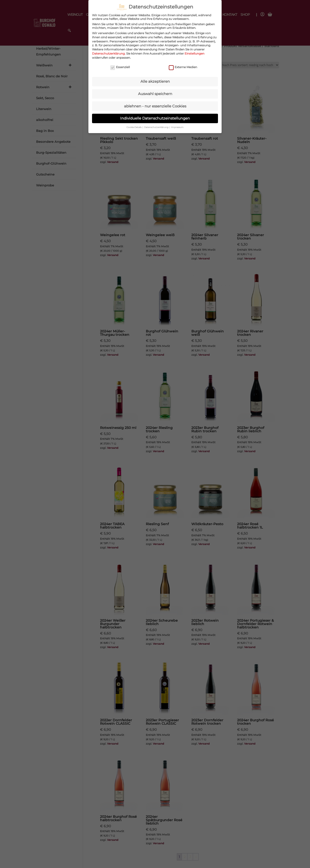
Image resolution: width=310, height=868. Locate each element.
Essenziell (120, 64)
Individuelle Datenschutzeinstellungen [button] (155, 115)
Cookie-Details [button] (134, 124)
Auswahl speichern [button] (155, 91)
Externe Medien (183, 64)
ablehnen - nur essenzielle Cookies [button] (155, 103)
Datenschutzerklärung (108, 50)
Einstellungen (194, 50)
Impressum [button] (177, 124)
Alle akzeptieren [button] (155, 78)
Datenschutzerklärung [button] (156, 124)
